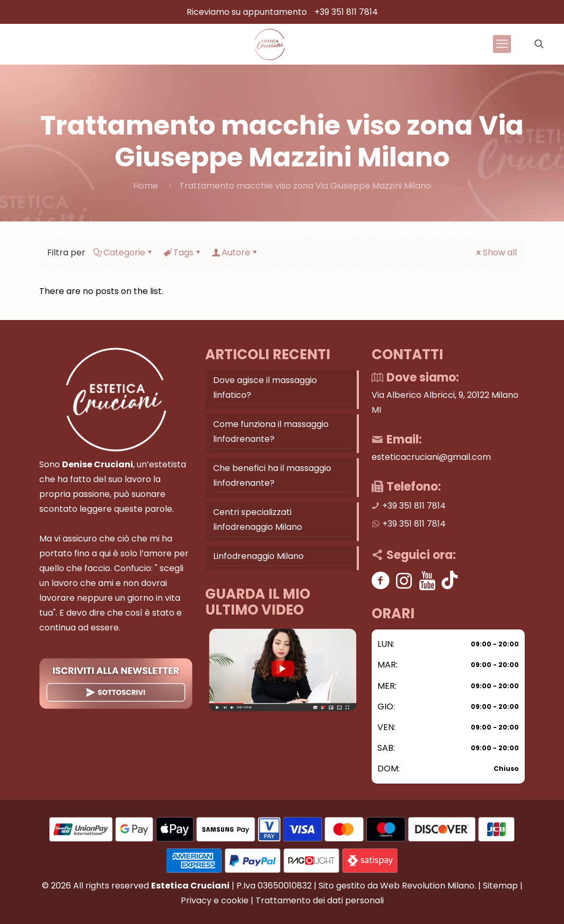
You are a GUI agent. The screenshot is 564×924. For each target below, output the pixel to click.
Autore (235, 252)
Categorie (124, 252)
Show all (496, 252)
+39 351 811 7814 (346, 12)
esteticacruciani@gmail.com (431, 457)
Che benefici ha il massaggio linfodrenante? (272, 476)
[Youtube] (428, 580)
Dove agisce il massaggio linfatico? (265, 388)
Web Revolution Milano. (428, 886)
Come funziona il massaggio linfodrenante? (271, 432)
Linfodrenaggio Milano (258, 556)
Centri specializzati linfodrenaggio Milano (258, 519)
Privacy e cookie (215, 900)
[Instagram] (404, 580)
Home (146, 186)
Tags (183, 252)
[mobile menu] (502, 44)
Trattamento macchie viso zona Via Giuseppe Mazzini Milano (305, 186)
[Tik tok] (450, 580)
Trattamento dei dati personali (320, 900)
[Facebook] (381, 580)
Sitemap (500, 886)
